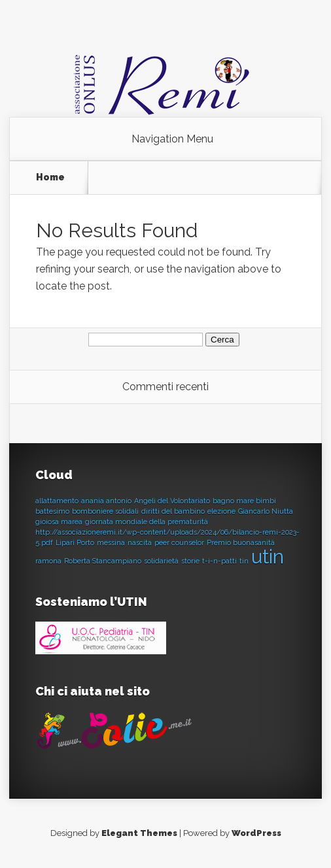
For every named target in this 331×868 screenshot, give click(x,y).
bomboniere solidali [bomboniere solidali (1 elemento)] (105, 511)
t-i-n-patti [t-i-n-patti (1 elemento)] (219, 561)
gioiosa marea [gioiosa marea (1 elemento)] (59, 522)
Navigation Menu (172, 139)
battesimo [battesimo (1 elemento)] (52, 511)
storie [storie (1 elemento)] (190, 561)
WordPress (256, 833)
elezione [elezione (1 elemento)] (221, 511)
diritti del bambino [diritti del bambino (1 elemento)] (173, 511)
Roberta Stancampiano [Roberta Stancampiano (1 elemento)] (103, 561)
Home (50, 177)
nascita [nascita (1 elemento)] (140, 542)
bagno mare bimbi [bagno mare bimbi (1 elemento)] (244, 501)
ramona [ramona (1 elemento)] (48, 561)
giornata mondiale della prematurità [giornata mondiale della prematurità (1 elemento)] (147, 522)
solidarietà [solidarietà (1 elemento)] (161, 561)
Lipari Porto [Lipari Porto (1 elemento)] (75, 542)
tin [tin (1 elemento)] (244, 561)
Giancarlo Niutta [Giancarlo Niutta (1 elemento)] (266, 511)
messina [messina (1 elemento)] (111, 542)
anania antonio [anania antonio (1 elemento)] (106, 501)
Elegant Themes (139, 833)
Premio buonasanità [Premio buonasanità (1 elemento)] (241, 542)
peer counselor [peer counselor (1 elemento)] (179, 542)
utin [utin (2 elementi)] (268, 557)
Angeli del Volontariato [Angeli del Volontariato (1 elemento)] (172, 501)
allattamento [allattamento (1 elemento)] (57, 501)
